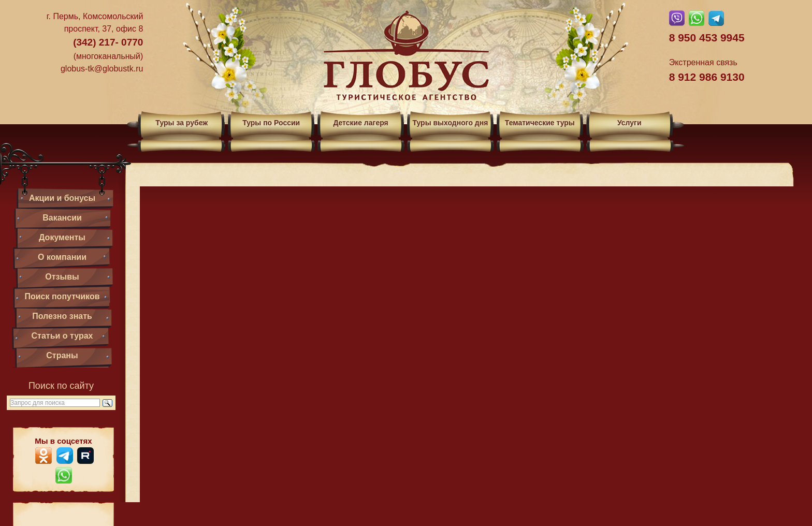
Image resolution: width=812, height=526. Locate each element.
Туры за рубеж (182, 123)
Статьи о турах (62, 336)
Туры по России (271, 123)
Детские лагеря (360, 123)
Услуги (629, 123)
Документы (62, 237)
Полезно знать (62, 316)
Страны (62, 355)
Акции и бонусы (62, 198)
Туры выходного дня (450, 123)
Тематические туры (540, 123)
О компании (62, 257)
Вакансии (62, 218)
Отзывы (62, 277)
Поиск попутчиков (62, 296)
